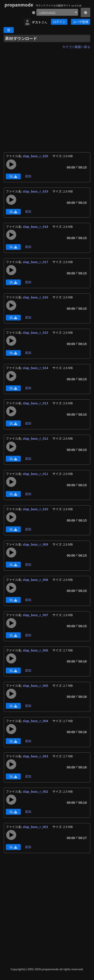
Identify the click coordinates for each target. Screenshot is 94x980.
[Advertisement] (47, 98)
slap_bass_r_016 (36, 297)
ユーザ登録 (81, 22)
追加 (28, 176)
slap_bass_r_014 (36, 368)
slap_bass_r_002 (36, 791)
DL (13, 176)
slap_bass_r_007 (36, 615)
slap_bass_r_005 (36, 686)
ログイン (59, 22)
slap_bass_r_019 (36, 191)
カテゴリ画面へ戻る (76, 47)
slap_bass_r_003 (36, 756)
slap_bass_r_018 (36, 227)
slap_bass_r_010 (36, 509)
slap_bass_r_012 (36, 438)
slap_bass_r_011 (36, 474)
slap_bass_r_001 (36, 827)
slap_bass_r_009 (36, 544)
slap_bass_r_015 (36, 333)
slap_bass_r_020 (36, 156)
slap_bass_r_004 (36, 721)
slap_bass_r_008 (36, 580)
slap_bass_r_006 (36, 650)
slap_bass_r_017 (36, 262)
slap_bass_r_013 (36, 403)
